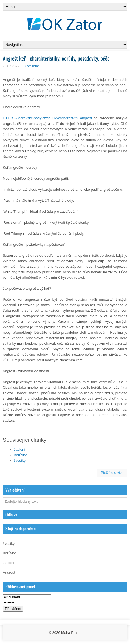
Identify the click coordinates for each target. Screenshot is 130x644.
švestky (20, 461)
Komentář (32, 66)
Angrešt (9, 572)
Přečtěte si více (112, 473)
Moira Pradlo (71, 633)
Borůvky (20, 455)
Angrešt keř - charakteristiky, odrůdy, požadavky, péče (56, 58)
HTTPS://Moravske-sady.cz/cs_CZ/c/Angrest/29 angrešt (47, 118)
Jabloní (19, 450)
